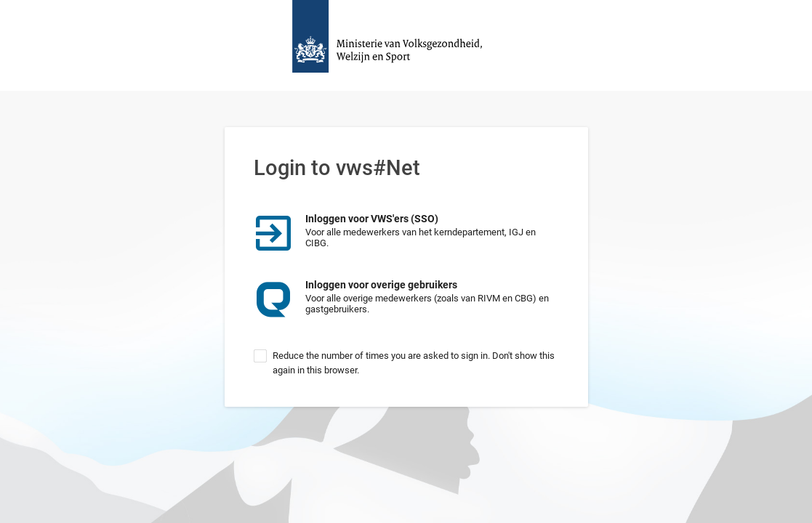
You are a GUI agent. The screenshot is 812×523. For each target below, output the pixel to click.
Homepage (406, 45)
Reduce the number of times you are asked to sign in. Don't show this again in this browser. (414, 363)
